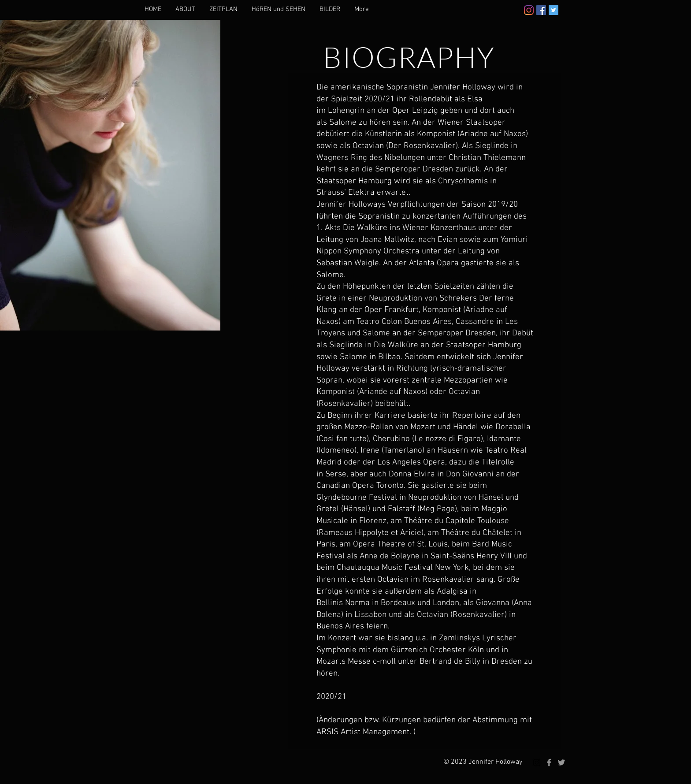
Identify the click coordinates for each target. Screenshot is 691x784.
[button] (185, 9)
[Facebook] (541, 10)
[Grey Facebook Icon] (549, 762)
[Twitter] (554, 10)
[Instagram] (529, 10)
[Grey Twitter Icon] (561, 762)
